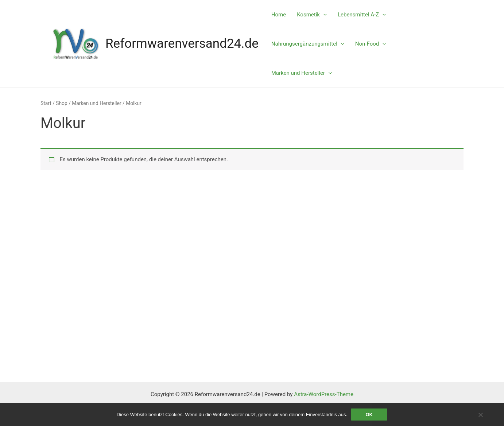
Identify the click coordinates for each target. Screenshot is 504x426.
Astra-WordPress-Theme (324, 394)
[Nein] (480, 415)
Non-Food (371, 44)
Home (279, 15)
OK (369, 415)
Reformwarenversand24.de (182, 44)
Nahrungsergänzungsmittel (308, 44)
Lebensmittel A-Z (362, 15)
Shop (61, 103)
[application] (323, 15)
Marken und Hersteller (302, 73)
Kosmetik (312, 15)
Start (46, 103)
